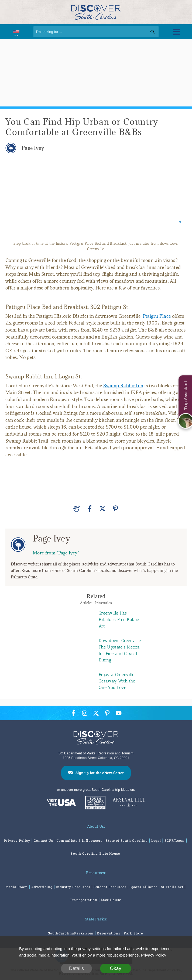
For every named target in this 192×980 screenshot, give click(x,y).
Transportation (84, 900)
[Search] (96, 32)
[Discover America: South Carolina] (61, 803)
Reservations (109, 933)
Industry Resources (73, 887)
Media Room (17, 887)
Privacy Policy (17, 840)
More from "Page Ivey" (56, 553)
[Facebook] (90, 509)
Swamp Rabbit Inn (123, 386)
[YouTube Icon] (119, 713)
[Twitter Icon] (96, 713)
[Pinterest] (115, 509)
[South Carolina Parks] (94, 803)
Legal (156, 840)
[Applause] (77, 509)
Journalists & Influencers (80, 840)
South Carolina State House (95, 853)
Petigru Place (157, 316)
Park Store (133, 933)
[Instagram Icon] (85, 713)
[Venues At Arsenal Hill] (129, 803)
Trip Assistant (185, 395)
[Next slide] (178, 200)
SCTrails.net (172, 887)
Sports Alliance (144, 887)
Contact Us (44, 840)
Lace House (111, 900)
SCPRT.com (175, 840)
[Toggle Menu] (176, 32)
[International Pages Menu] (16, 32)
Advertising (42, 887)
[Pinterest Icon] (107, 713)
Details (76, 968)
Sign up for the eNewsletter (100, 773)
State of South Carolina (127, 840)
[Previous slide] (14, 200)
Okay (115, 968)
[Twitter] (102, 509)
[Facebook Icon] (73, 713)
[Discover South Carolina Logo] (96, 12)
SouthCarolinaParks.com (71, 933)
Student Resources (110, 887)
